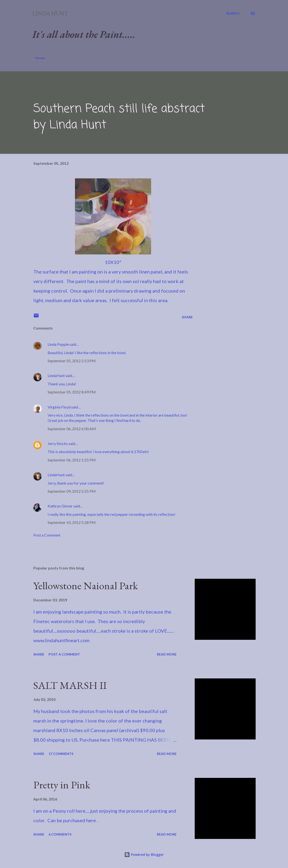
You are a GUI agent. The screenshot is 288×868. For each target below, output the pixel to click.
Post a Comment (47, 535)
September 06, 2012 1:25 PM (72, 460)
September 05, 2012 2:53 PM (72, 361)
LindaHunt (56, 375)
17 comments (61, 754)
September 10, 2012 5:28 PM (72, 522)
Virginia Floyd (59, 407)
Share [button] (187, 317)
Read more (167, 654)
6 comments (60, 834)
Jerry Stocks (58, 443)
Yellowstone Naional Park (86, 586)
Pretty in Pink (62, 785)
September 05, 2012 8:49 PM (72, 392)
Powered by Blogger (144, 855)
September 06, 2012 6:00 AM (72, 429)
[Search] (233, 13)
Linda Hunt (50, 13)
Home (40, 58)
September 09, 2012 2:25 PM (72, 491)
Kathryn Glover (60, 506)
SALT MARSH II (70, 685)
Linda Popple (58, 344)
